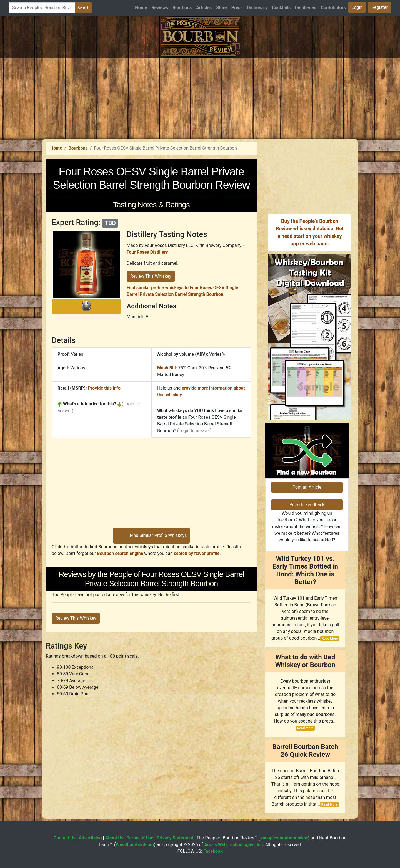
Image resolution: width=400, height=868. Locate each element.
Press (237, 8)
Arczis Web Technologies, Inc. (234, 845)
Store (221, 8)
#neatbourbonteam (135, 845)
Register (380, 7)
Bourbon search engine (120, 553)
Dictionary (257, 8)
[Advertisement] (200, 97)
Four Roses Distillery (147, 252)
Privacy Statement (175, 838)
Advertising (90, 838)
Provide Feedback (307, 505)
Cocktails (281, 8)
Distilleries (306, 8)
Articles (204, 8)
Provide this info (104, 388)
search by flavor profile (197, 553)
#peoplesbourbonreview (284, 838)
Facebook (213, 851)
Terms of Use (140, 838)
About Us (114, 838)
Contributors (333, 8)
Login (357, 7)
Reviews (160, 8)
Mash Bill (167, 368)
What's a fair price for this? (90, 404)
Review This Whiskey (151, 276)
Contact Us (65, 838)
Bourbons (182, 8)
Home (141, 8)
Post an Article (307, 487)
